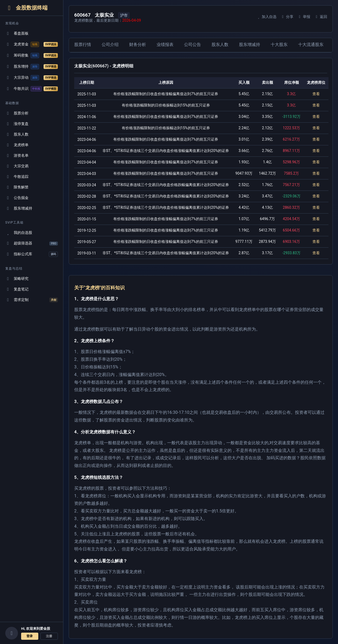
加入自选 (266, 17)
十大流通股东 (311, 45)
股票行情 (83, 45)
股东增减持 (19, 208)
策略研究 (17, 279)
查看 (316, 94)
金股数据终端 (26, 8)
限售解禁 (17, 187)
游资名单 (17, 156)
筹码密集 (32, 55)
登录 (30, 636)
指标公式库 (32, 254)
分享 (287, 17)
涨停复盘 (17, 124)
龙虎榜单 (17, 145)
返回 (321, 17)
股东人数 (17, 134)
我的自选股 (19, 233)
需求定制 (32, 300)
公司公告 (193, 45)
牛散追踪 (17, 177)
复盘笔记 (17, 289)
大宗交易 (17, 166)
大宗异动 (32, 78)
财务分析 (138, 45)
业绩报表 (165, 45)
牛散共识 (32, 89)
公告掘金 (17, 198)
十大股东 (279, 45)
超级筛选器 (32, 243)
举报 (304, 17)
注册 (49, 636)
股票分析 (17, 113)
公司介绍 (110, 45)
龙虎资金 (32, 44)
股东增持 (32, 67)
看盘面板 (17, 33)
